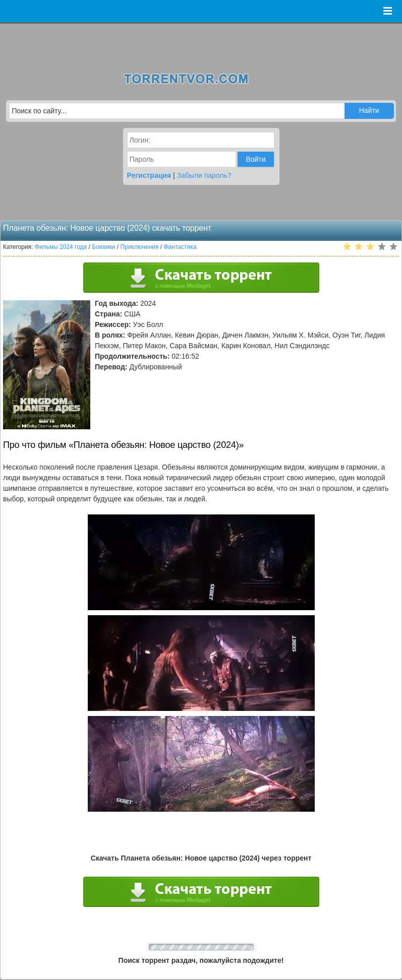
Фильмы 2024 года (61, 247)
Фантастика (180, 247)
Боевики (103, 247)
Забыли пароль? (204, 175)
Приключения (140, 247)
